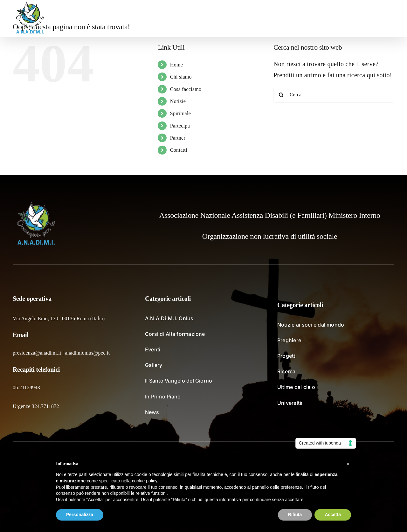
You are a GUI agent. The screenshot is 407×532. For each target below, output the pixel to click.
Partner (178, 138)
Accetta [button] (333, 515)
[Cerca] (281, 95)
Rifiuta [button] (295, 515)
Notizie (178, 101)
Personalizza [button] (80, 515)
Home (176, 65)
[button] (384, 18)
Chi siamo (181, 77)
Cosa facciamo (186, 89)
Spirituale (180, 113)
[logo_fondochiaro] (37, 204)
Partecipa (180, 126)
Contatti (179, 150)
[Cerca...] (334, 95)
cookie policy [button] (145, 481)
